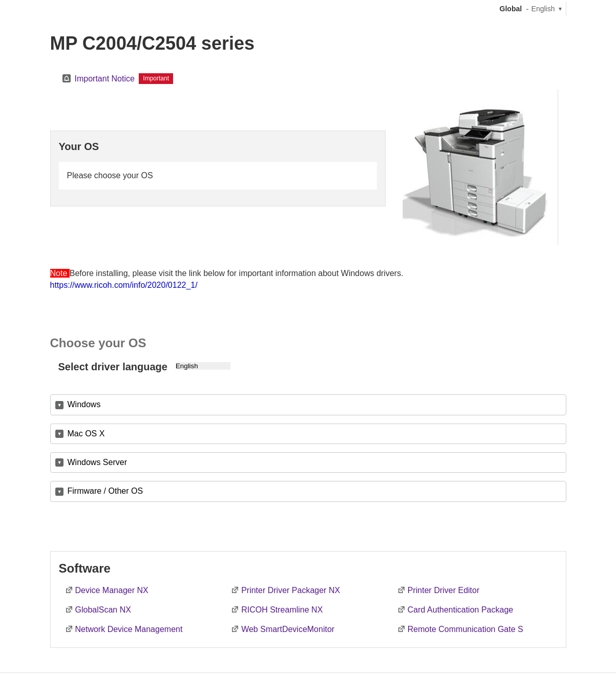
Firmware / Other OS (105, 491)
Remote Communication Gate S (465, 629)
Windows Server (97, 462)
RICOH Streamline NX (282, 610)
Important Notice (105, 79)
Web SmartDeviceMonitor (288, 629)
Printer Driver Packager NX (291, 590)
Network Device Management (129, 629)
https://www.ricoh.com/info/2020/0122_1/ (124, 285)
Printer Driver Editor (443, 590)
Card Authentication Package (460, 610)
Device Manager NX (112, 590)
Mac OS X (86, 434)
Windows (84, 404)
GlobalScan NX (103, 610)
